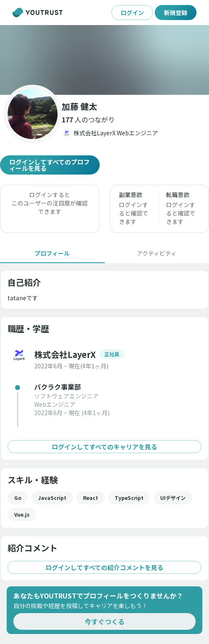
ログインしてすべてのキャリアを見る (104, 447)
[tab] (52, 253)
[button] (104, 60)
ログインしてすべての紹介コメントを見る (104, 567)
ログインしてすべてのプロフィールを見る (50, 165)
